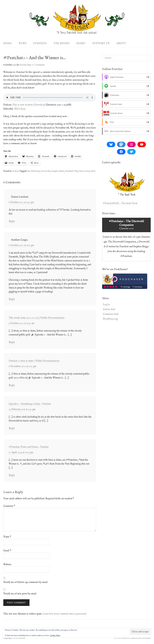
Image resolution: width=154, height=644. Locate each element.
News (23, 43)
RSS (16, 109)
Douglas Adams (57, 171)
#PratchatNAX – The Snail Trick (120, 203)
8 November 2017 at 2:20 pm (22, 366)
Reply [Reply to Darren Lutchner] (12, 221)
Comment (9, 506)
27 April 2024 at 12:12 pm (21, 452)
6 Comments (40, 65)
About (121, 43)
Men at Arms (84, 171)
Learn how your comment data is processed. (65, 614)
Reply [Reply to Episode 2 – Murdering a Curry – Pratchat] (12, 428)
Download (40, 105)
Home (8, 43)
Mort (93, 171)
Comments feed (111, 314)
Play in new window (23, 105)
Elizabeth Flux (72, 171)
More (23, 109)
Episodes (40, 43)
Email (7, 551)
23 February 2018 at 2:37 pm (22, 409)
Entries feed (109, 309)
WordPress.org (110, 319)
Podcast (16, 171)
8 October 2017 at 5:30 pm (21, 202)
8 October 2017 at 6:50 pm (21, 245)
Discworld (45, 171)
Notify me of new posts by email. (20, 594)
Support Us (101, 43)
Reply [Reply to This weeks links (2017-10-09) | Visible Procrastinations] (12, 342)
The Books (62, 43)
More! (81, 43)
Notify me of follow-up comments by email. (26, 582)
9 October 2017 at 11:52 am (22, 323)
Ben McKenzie (33, 171)
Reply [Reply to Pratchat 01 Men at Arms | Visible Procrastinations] (12, 385)
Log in (106, 305)
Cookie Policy (55, 635)
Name (7, 537)
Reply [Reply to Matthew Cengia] (12, 299)
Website (7, 565)
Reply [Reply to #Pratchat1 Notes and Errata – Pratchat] (12, 475)
